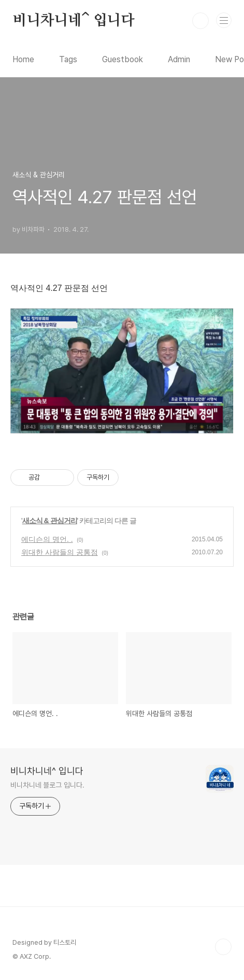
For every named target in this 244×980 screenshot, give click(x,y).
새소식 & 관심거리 (50, 521)
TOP (223, 947)
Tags (68, 59)
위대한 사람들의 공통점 (60, 552)
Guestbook (123, 59)
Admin (179, 59)
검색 (200, 21)
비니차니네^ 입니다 (74, 21)
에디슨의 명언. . (47, 539)
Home (23, 59)
